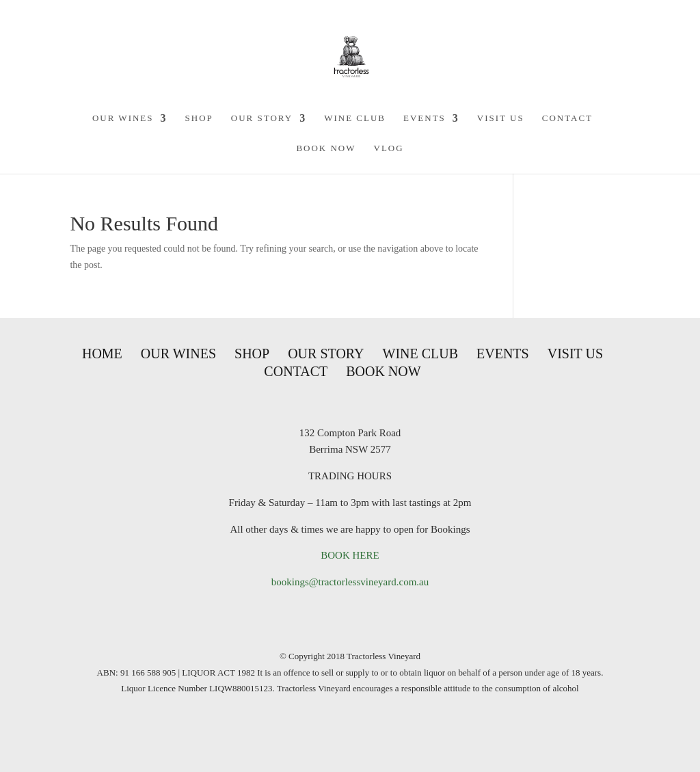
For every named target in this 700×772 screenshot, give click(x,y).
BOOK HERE (350, 555)
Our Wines (123, 118)
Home (102, 354)
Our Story (262, 118)
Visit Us (501, 118)
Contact (567, 118)
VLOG (389, 148)
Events (425, 118)
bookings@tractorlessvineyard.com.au (350, 582)
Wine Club (355, 118)
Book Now (326, 148)
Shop (199, 118)
